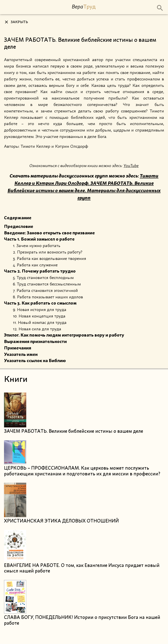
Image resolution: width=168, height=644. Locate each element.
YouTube (131, 166)
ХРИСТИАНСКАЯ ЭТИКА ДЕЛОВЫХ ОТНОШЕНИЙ (61, 521)
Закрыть (19, 22)
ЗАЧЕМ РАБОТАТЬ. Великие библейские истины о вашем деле (74, 432)
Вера (84, 7)
